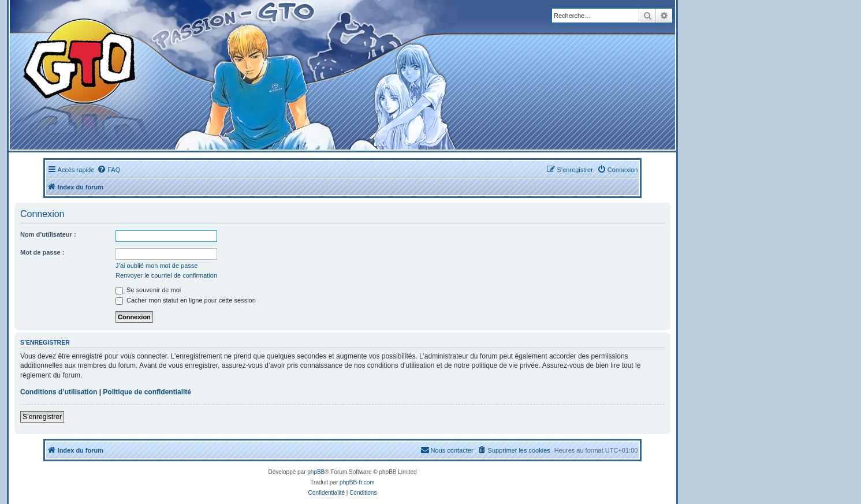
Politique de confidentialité (147, 392)
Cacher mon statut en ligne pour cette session (186, 300)
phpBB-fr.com (357, 482)
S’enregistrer (42, 417)
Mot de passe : (42, 252)
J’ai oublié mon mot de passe (156, 266)
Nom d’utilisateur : (48, 234)
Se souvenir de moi (148, 290)
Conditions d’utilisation (59, 392)
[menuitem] (109, 170)
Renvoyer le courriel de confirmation (166, 275)
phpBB (316, 472)
